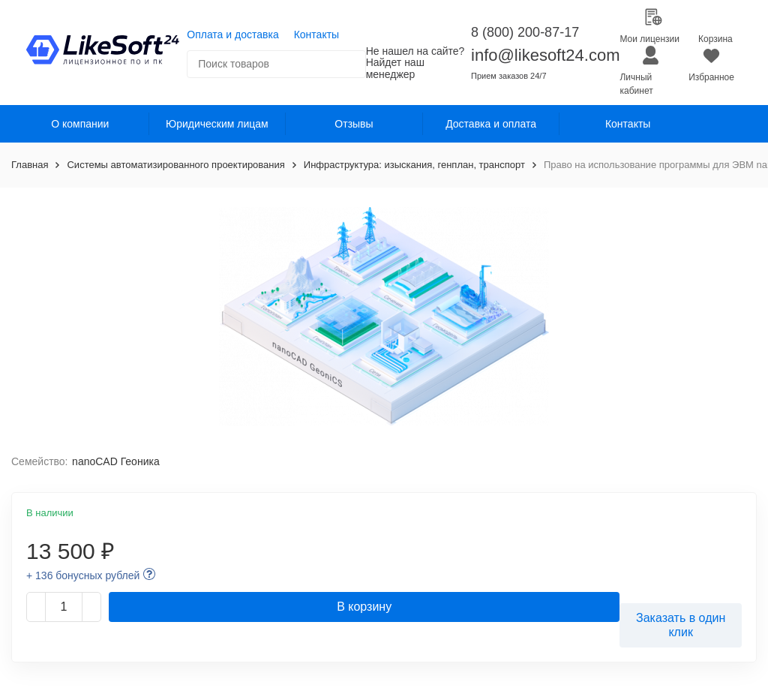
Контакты (316, 35)
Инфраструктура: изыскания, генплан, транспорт (414, 165)
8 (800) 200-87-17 (525, 32)
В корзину (364, 607)
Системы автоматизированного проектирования (175, 165)
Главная (30, 165)
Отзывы (354, 124)
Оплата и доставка (232, 35)
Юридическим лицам (217, 124)
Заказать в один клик (681, 625)
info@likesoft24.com (545, 55)
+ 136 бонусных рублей (83, 575)
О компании (80, 124)
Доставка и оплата (491, 124)
